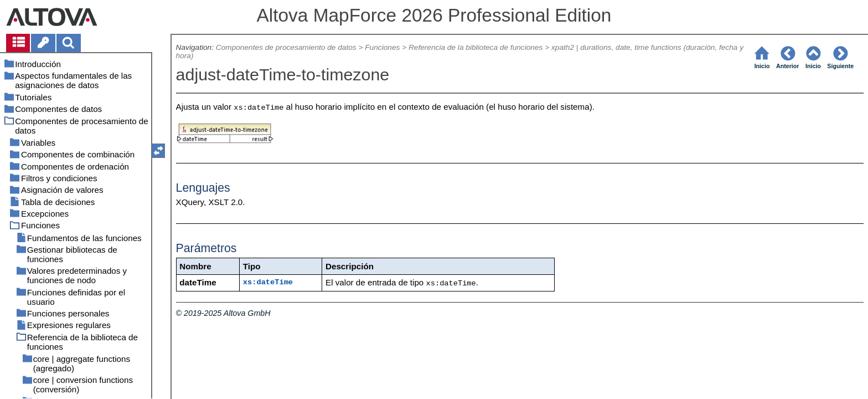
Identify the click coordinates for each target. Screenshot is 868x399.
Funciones (382, 47)
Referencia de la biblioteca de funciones (476, 47)
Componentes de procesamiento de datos (286, 47)
